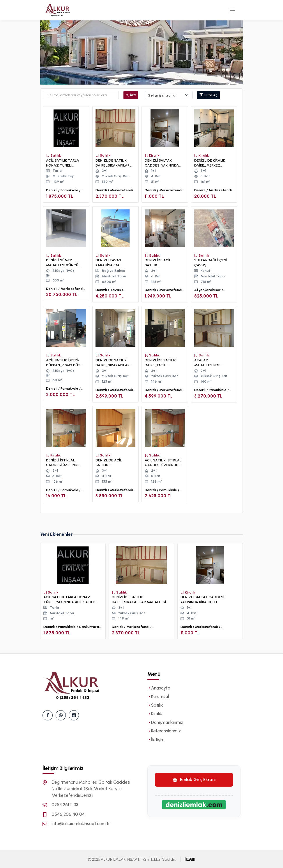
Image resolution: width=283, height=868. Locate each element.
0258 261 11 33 (65, 805)
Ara (131, 95)
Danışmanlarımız (165, 722)
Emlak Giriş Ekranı (194, 780)
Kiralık (155, 714)
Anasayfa (159, 688)
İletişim (156, 740)
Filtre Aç (208, 95)
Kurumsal (158, 696)
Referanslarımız (164, 731)
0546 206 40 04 (68, 814)
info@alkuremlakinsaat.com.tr (81, 824)
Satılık (155, 705)
